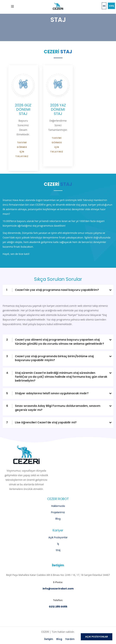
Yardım (70, 639)
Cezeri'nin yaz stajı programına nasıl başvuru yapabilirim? (53, 290)
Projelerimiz (58, 512)
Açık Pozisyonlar (58, 537)
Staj (58, 550)
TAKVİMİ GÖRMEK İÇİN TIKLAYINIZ (22, 149)
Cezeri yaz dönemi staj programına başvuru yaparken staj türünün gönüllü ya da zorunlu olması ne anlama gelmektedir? (55, 342)
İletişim (49, 639)
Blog (58, 519)
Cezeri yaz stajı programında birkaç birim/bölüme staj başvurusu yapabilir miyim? (50, 358)
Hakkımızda (58, 506)
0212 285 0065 (58, 607)
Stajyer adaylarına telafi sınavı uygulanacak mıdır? (47, 393)
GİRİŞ (111, 6)
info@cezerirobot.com (58, 589)
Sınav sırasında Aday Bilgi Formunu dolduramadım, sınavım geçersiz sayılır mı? (53, 408)
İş (58, 544)
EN (104, 6)
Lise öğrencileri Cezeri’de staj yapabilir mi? (41, 422)
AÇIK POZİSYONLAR (97, 637)
